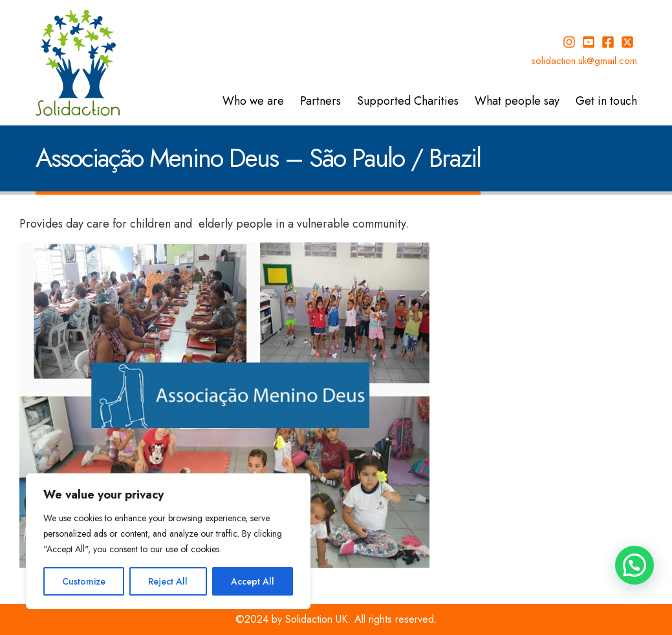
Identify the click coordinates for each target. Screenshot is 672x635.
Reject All (168, 581)
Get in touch (606, 101)
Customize (84, 581)
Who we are (253, 101)
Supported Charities (408, 101)
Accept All (253, 581)
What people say (517, 101)
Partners (320, 101)
